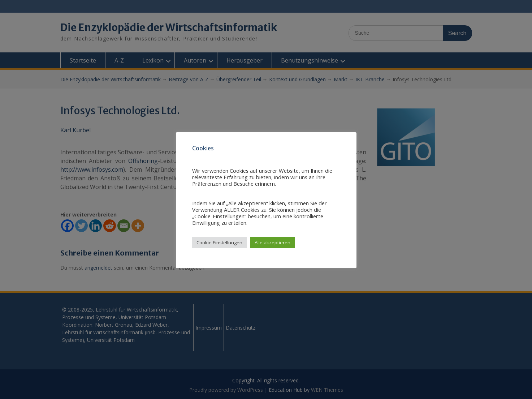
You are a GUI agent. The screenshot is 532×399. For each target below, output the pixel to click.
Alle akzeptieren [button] (273, 243)
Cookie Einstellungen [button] (219, 243)
